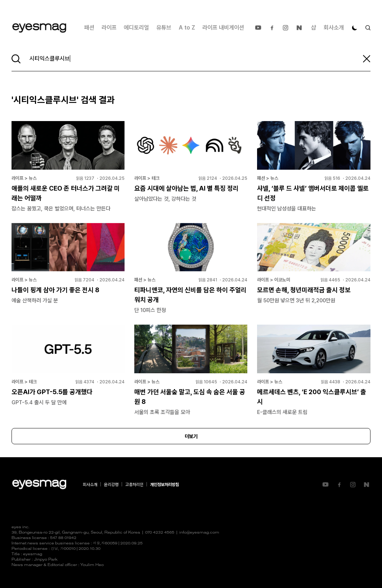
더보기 (191, 436)
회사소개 (334, 28)
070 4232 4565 (160, 533)
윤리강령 (111, 485)
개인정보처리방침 (165, 485)
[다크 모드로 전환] (355, 28)
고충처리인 (134, 485)
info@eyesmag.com (199, 533)
